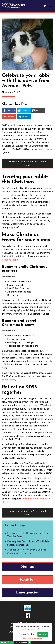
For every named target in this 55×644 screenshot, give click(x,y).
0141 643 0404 (47, 4)
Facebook (26, 617)
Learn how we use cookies (33, 638)
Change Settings (27, 634)
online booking (46, 149)
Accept (43, 634)
